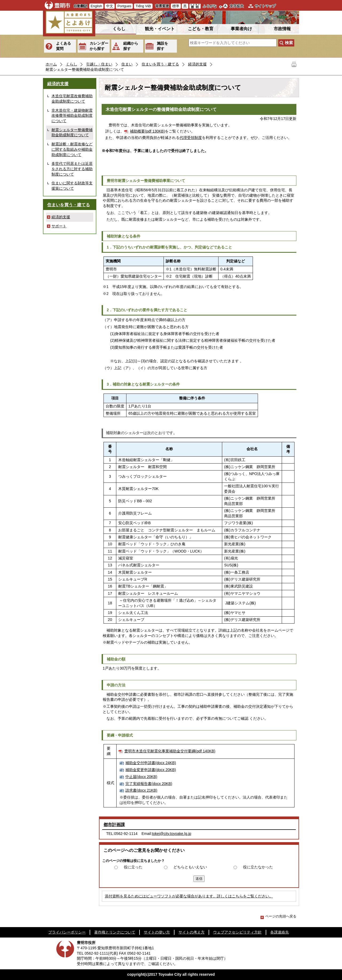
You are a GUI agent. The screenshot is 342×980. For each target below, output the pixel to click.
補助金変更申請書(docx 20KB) (151, 770)
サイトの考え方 (192, 932)
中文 (110, 6)
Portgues (124, 6)
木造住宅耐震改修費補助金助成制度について (72, 99)
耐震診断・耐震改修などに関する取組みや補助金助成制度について (72, 149)
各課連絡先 (280, 932)
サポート (59, 226)
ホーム (51, 64)
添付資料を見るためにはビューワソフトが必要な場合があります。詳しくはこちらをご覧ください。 (189, 896)
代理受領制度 (191, 138)
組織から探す (131, 46)
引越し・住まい (99, 64)
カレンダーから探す (99, 46)
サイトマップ (265, 6)
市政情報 (282, 29)
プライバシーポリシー (67, 932)
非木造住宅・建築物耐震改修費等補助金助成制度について (72, 116)
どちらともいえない (190, 867)
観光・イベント (160, 29)
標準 (176, 6)
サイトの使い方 (157, 932)
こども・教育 (201, 29)
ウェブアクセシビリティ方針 (237, 932)
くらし (119, 29)
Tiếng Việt (143, 6)
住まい (127, 64)
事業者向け (241, 29)
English (96, 6)
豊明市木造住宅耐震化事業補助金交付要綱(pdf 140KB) (170, 751)
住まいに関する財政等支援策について (72, 186)
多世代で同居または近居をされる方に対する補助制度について (72, 169)
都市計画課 (114, 825)
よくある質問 (63, 46)
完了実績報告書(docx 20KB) (149, 784)
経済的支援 (197, 64)
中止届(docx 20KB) (141, 777)
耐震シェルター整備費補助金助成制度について (72, 133)
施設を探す (162, 46)
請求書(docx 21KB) (141, 790)
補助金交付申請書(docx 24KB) (151, 763)
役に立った (133, 867)
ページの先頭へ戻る (278, 916)
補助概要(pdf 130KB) (147, 131)
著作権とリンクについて (115, 932)
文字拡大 (237, 6)
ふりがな (210, 6)
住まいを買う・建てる (160, 64)
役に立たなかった (258, 867)
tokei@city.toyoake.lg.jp (172, 834)
